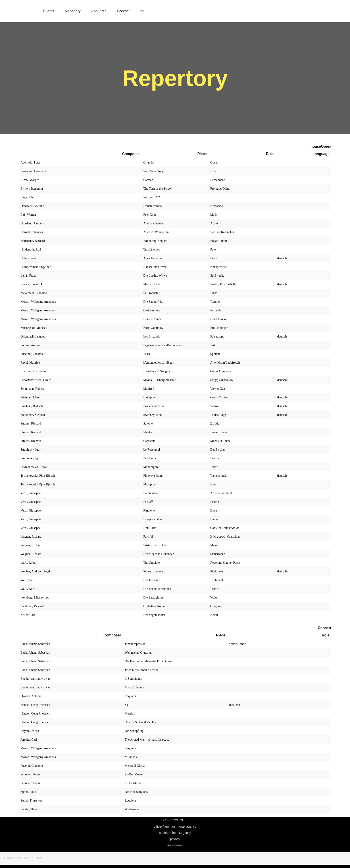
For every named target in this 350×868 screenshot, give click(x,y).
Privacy (175, 839)
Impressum (175, 845)
